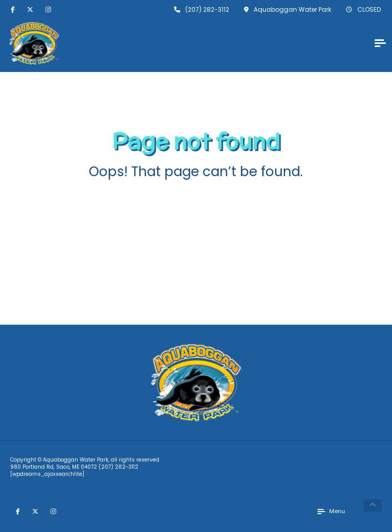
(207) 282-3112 (118, 467)
